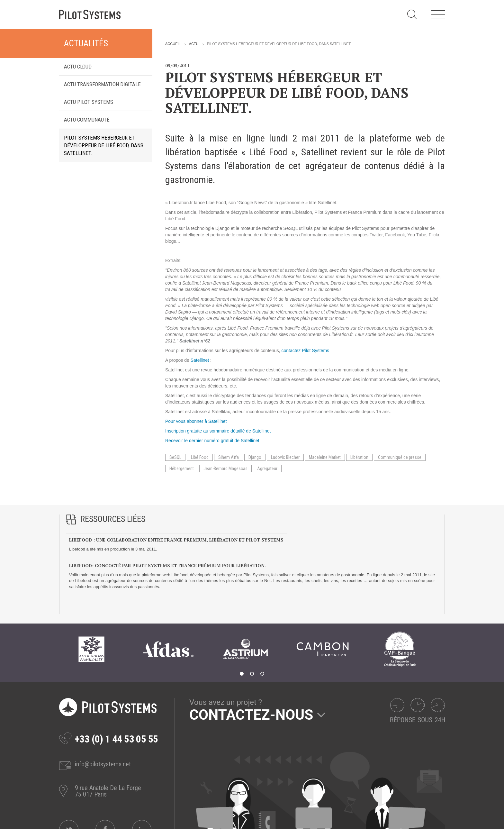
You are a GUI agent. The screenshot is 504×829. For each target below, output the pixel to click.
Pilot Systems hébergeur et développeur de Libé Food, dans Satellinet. (104, 146)
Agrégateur (267, 469)
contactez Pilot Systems (305, 351)
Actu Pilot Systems (89, 102)
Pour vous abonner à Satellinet (196, 421)
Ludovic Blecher (285, 457)
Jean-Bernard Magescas (225, 469)
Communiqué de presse (400, 457)
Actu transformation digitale (102, 84)
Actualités (86, 43)
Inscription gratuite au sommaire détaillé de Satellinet (218, 431)
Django (255, 457)
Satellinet (200, 360)
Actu (194, 44)
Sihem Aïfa (229, 457)
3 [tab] (262, 674)
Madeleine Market (325, 457)
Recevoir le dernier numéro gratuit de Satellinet (212, 441)
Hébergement (182, 469)
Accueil (173, 44)
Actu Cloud (78, 67)
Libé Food (200, 457)
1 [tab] (242, 674)
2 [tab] (252, 674)
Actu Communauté (87, 120)
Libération (359, 457)
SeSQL (175, 457)
